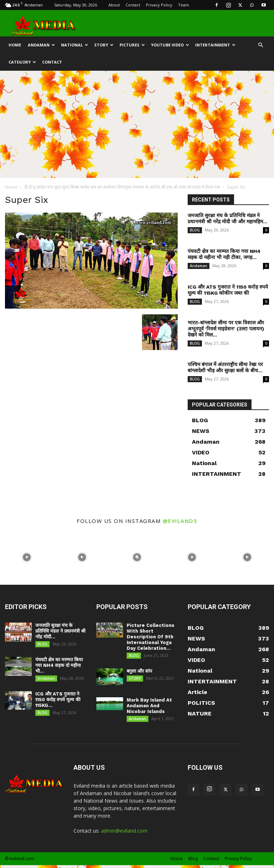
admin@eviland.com (124, 834)
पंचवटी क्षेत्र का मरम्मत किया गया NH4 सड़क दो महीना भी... (59, 667)
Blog (193, 861)
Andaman (41, 45)
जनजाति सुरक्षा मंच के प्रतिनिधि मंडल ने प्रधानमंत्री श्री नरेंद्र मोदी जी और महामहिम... (227, 218)
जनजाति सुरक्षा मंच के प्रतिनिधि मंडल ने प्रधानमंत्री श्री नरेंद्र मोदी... (60, 631)
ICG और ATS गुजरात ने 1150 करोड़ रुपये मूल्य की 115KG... (58, 702)
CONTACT (52, 62)
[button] (260, 45)
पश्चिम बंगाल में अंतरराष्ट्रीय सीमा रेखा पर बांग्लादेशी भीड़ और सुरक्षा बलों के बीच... (225, 367)
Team (184, 5)
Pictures (132, 45)
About (114, 5)
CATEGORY (22, 62)
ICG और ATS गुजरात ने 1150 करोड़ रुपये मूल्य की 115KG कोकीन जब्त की (228, 290)
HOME (15, 45)
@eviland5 (180, 521)
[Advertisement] (137, 124)
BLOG (195, 230)
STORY (104, 45)
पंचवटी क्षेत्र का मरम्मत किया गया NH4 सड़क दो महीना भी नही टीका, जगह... (224, 254)
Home (11, 187)
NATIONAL (75, 45)
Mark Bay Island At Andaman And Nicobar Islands (149, 707)
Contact (133, 5)
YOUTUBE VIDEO (170, 45)
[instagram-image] (27, 557)
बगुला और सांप (139, 672)
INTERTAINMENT (215, 45)
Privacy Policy (159, 5)
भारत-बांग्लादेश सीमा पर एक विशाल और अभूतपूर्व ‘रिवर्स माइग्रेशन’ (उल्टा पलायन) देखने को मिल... (226, 329)
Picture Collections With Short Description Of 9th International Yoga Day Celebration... (151, 637)
